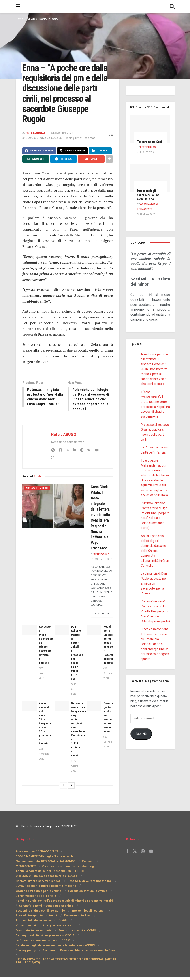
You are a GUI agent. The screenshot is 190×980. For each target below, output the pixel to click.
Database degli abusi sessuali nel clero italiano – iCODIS (54, 953)
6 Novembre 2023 (65, 143)
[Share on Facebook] (39, 161)
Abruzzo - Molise (37, 492)
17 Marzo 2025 (146, 218)
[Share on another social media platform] (109, 169)
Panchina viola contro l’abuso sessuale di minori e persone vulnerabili (64, 909)
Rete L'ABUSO (36, 143)
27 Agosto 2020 (74, 774)
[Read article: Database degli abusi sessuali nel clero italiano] (150, 182)
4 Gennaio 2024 (146, 156)
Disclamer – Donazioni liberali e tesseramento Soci (76, 958)
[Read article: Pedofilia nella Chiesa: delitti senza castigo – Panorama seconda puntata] (94, 638)
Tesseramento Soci (75, 924)
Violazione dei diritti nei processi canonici (44, 934)
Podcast (87, 869)
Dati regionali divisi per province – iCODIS (44, 943)
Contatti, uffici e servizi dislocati (38, 889)
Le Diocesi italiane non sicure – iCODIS (42, 948)
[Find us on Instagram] (143, 860)
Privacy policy (25, 958)
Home (19, 19)
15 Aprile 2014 (74, 698)
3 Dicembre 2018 (108, 681)
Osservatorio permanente (96, 934)
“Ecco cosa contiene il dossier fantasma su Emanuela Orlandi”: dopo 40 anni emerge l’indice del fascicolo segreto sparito (155, 648)
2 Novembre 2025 (44, 762)
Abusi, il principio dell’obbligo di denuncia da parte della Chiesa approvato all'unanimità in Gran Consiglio (155, 555)
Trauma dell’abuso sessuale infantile (41, 929)
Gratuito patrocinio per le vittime (38, 899)
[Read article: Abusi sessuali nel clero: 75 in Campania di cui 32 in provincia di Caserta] (29, 715)
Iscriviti (141, 738)
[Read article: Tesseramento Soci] (150, 129)
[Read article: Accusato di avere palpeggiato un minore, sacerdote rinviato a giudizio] (29, 638)
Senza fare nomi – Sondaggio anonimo (42, 914)
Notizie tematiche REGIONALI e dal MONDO (45, 869)
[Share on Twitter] (71, 161)
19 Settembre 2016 (102, 563)
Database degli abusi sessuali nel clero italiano (150, 199)
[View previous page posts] (64, 794)
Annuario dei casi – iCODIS (37, 939)
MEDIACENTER (26, 874)
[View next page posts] (71, 794)
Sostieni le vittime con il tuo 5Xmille (40, 919)
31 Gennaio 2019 (108, 750)
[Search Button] (172, 7)
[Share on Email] (91, 169)
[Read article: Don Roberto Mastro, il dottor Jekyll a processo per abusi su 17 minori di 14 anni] (62, 638)
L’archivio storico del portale (35, 904)
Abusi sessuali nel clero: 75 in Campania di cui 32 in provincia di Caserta (46, 731)
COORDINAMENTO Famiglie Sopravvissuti (45, 864)
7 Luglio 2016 (42, 681)
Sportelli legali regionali (87, 919)
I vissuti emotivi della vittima (86, 899)
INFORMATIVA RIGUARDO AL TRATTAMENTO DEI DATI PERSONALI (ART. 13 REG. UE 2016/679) (62, 964)
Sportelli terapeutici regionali (35, 924)
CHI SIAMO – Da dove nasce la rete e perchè (46, 884)
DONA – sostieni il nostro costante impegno (46, 894)
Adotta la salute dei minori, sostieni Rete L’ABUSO (50, 879)
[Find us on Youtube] (151, 860)
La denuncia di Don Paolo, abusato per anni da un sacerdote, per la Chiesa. (154, 588)
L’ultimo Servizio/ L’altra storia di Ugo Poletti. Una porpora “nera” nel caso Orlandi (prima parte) (155, 615)
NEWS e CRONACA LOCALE (45, 19)
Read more (105, 621)
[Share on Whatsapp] (36, 169)
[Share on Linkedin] (99, 161)
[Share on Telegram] (63, 169)
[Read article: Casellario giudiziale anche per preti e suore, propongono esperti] (94, 715)
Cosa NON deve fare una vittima (88, 889)
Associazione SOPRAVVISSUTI (37, 859)
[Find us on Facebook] (127, 860)
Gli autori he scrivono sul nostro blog (69, 874)
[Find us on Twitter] (135, 859)
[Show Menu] (18, 7)
